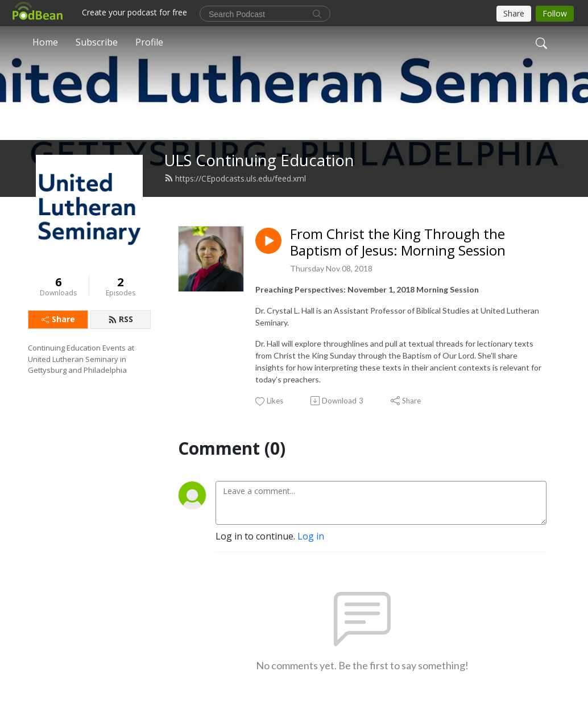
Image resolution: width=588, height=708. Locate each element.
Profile (149, 42)
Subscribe (97, 42)
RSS (121, 319)
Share (58, 319)
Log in (311, 536)
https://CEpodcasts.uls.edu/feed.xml (235, 178)
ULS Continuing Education (259, 160)
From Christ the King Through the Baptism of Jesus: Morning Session (398, 242)
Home (45, 42)
